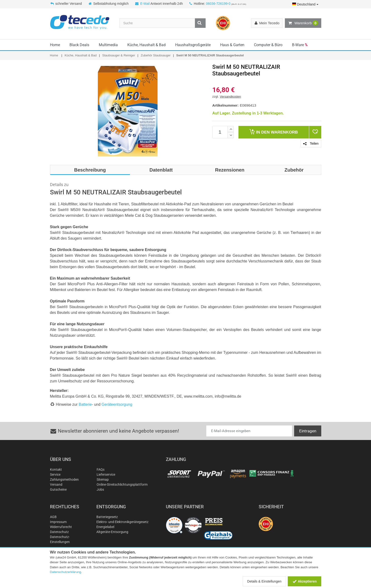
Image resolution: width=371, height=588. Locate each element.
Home (55, 45)
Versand (56, 484)
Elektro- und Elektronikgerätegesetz (122, 522)
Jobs (100, 489)
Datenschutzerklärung (66, 572)
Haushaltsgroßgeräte (193, 45)
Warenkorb (303, 23)
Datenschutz (59, 532)
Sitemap (103, 479)
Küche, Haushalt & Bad (146, 45)
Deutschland (305, 4)
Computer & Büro (268, 45)
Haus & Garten (232, 45)
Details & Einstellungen (264, 581)
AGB (53, 517)
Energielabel (105, 527)
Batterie (85, 404)
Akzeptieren (304, 581)
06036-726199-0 (218, 4)
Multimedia (108, 45)
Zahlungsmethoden (64, 479)
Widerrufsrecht (61, 527)
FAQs (101, 469)
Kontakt (56, 469)
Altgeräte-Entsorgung (112, 532)
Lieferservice (106, 474)
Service (55, 474)
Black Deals (79, 45)
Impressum (58, 522)
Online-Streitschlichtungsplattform (122, 484)
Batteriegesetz (107, 517)
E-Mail (145, 4)
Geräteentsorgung (117, 404)
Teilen (311, 143)
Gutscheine (58, 489)
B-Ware (300, 45)
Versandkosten (230, 96)
